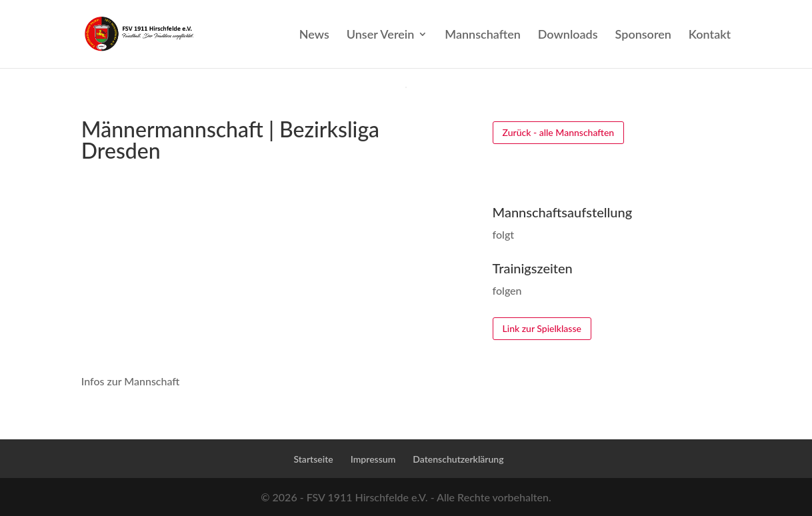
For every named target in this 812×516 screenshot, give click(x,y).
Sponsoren (643, 35)
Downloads (568, 35)
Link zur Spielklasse (542, 328)
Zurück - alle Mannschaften (559, 132)
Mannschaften (482, 35)
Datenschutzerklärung (458, 459)
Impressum (373, 459)
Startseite (313, 459)
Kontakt (710, 35)
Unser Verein (381, 35)
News (314, 35)
